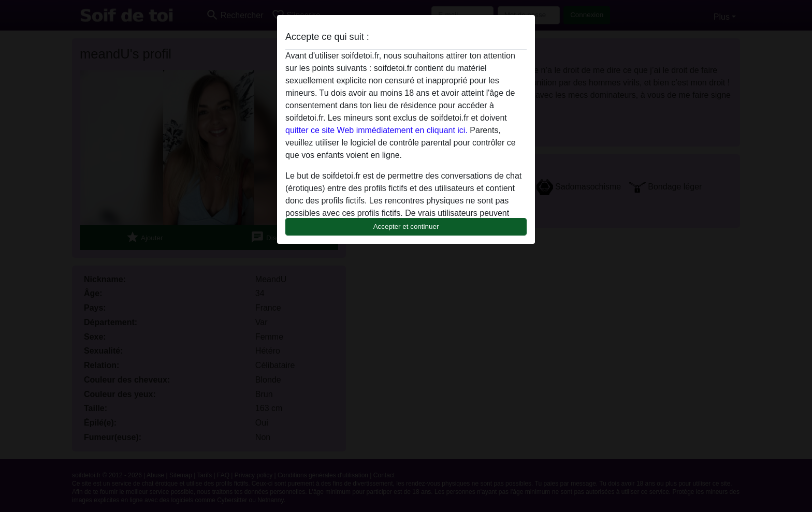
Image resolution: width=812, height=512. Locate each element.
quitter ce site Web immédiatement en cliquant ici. (376, 130)
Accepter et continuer (406, 226)
